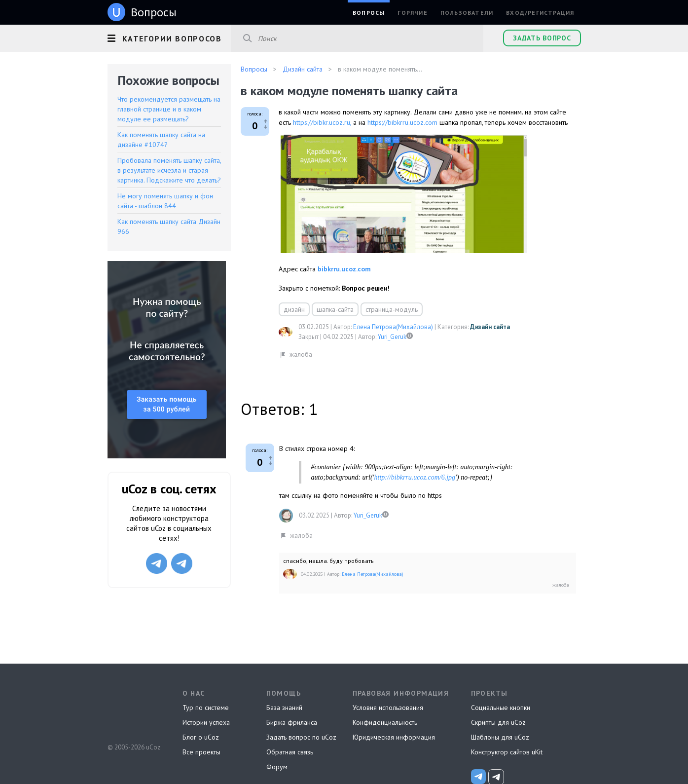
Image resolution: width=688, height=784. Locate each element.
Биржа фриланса (292, 722)
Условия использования (388, 708)
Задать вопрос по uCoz (301, 737)
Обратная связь (290, 752)
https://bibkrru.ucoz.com (402, 122)
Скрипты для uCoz (498, 722)
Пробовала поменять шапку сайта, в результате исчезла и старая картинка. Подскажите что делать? (169, 170)
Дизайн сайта (490, 327)
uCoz (133, 710)
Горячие (412, 13)
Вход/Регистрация (540, 13)
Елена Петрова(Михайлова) (393, 327)
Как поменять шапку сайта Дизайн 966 (169, 226)
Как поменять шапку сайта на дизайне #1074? (161, 140)
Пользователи (467, 13)
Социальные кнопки (501, 708)
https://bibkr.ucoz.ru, (322, 122)
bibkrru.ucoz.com (344, 269)
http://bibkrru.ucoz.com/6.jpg (415, 477)
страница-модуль (392, 309)
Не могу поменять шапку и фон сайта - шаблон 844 (165, 201)
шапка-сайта (335, 309)
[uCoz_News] (478, 777)
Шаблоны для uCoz (500, 737)
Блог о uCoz (201, 737)
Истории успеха (206, 722)
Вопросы (369, 13)
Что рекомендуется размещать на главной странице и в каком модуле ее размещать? (169, 109)
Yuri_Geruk (392, 337)
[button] (169, 37)
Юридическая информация (394, 737)
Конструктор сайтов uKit (507, 752)
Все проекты (201, 752)
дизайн (294, 309)
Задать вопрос (542, 38)
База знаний (284, 708)
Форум (277, 767)
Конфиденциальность (385, 722)
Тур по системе (206, 708)
